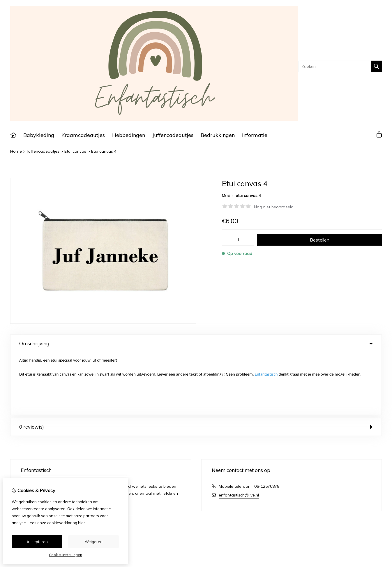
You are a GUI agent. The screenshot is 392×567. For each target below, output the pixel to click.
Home (16, 151)
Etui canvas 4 (104, 151)
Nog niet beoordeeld (274, 207)
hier (82, 523)
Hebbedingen (129, 135)
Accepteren (37, 542)
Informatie (255, 135)
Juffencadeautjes (173, 135)
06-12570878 (267, 424)
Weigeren (94, 542)
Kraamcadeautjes (83, 135)
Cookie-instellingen (66, 555)
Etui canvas (75, 151)
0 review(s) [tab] (196, 364)
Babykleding (39, 135)
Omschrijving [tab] (196, 343)
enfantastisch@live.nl (239, 433)
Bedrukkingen (218, 135)
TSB (378, 510)
